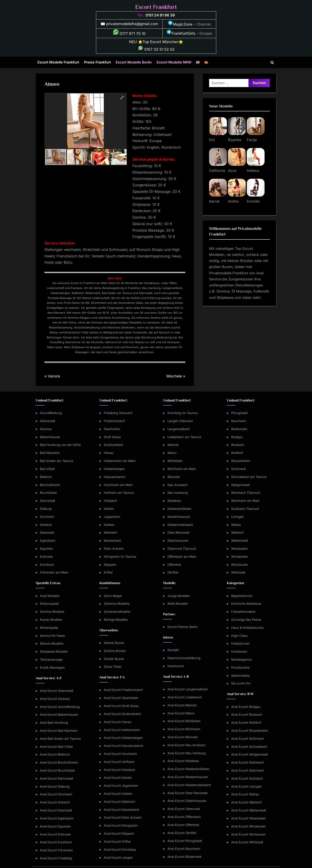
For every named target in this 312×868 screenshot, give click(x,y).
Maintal (173, 445)
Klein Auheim (114, 549)
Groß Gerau (112, 437)
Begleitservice (242, 596)
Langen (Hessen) (180, 421)
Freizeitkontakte (243, 612)
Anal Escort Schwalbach (249, 747)
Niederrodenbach (180, 525)
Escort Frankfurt (156, 7)
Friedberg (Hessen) (118, 413)
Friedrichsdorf (114, 421)
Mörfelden (175, 461)
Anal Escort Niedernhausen (188, 777)
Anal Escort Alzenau (55, 699)
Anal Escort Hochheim (120, 754)
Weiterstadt (240, 540)
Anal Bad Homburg (54, 723)
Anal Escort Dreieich (55, 802)
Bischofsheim (50, 485)
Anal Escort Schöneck (248, 739)
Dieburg (46, 509)
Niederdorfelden (180, 509)
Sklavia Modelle (52, 643)
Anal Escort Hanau (118, 722)
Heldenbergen (114, 469)
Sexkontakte (240, 675)
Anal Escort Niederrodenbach (189, 785)
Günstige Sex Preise (246, 620)
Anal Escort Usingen (246, 786)
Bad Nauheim (50, 453)
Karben (109, 525)
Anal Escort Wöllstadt (247, 842)
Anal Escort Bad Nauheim (59, 731)
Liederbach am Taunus (184, 437)
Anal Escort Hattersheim (122, 730)
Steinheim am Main (245, 501)
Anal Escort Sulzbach (247, 778)
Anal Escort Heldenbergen (123, 738)
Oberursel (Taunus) (182, 549)
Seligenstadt (240, 485)
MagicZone (180, 24)
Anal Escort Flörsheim (56, 850)
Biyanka (235, 140)
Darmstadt (48, 501)
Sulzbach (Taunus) (245, 509)
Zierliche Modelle (117, 604)
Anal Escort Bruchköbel (57, 770)
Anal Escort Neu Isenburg (187, 753)
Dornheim (47, 517)
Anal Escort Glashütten (121, 698)
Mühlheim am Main (182, 469)
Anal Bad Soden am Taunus (60, 739)
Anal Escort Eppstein (55, 826)
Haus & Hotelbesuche (247, 628)
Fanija (252, 140)
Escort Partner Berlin (183, 627)
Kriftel (108, 572)
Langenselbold (179, 429)
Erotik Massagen (52, 667)
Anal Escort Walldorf (246, 802)
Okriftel (173, 572)
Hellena (253, 171)
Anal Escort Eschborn (56, 842)
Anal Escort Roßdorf (246, 723)
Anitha (233, 201)
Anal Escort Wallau (245, 794)
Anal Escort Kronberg (120, 849)
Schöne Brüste (115, 651)
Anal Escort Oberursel (184, 809)
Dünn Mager (113, 596)
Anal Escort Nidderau (183, 761)
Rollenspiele (49, 628)
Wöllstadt (238, 572)
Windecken (240, 557)
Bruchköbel (48, 493)
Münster (174, 477)
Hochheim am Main (118, 485)
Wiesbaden (240, 549)
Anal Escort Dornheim (56, 794)
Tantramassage (51, 659)
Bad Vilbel (47, 469)
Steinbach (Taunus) (246, 493)
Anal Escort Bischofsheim (59, 762)
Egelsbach (48, 540)
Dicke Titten (113, 667)
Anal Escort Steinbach (248, 762)
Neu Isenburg (178, 493)
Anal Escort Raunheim (184, 849)
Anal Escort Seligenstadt (249, 754)
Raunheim (239, 421)
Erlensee (46, 557)
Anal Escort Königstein (121, 825)
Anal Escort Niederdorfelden (188, 769)
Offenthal (174, 565)
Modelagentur (242, 659)
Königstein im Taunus (120, 557)
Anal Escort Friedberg (56, 858)
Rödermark (239, 429)
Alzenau (46, 429)
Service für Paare (52, 636)
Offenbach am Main (182, 557)
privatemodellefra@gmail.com (132, 24)
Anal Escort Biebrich (55, 754)
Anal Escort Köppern (119, 833)
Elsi (212, 140)
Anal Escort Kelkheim (120, 802)
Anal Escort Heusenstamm (124, 746)
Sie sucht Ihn (241, 683)
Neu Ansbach (178, 485)
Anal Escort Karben (118, 794)
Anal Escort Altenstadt (57, 691)
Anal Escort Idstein (118, 778)
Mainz (172, 453)
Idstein (109, 509)
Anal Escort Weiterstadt (249, 810)
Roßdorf (237, 453)
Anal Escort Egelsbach (57, 818)
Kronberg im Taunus (183, 413)
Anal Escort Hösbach (119, 770)
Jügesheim (112, 517)
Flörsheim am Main (54, 572)
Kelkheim (111, 532)
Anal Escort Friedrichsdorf (123, 690)
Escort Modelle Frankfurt (58, 62)
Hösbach (110, 501)
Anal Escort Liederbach (185, 697)
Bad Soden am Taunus (57, 461)
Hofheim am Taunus (119, 493)
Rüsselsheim (241, 461)
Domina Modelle (52, 612)
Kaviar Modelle (51, 620)
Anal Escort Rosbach (247, 714)
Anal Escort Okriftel (182, 833)
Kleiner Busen (114, 643)
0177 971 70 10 (129, 34)
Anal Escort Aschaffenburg (60, 707)
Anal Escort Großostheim (123, 714)
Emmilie (253, 201)
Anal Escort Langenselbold (188, 689)
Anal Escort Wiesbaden (249, 818)
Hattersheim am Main (120, 461)
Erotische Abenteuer (246, 604)
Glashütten (112, 429)
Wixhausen (240, 565)
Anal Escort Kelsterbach (122, 810)
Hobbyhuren (240, 643)
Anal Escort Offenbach (184, 817)
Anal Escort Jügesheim (121, 786)
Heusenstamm (115, 477)
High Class (239, 636)
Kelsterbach (113, 540)
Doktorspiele (49, 604)
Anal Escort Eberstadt (56, 810)
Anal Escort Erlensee (55, 834)
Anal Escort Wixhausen (249, 834)
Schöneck (239, 469)
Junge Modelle (179, 596)
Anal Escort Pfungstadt (185, 841)
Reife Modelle (178, 604)
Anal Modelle (50, 596)
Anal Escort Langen (118, 857)
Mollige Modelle (116, 620)
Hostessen (239, 651)
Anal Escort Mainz (181, 713)
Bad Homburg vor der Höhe (60, 445)
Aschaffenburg (51, 413)
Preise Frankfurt (97, 62)
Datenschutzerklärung (184, 658)
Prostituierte (240, 667)
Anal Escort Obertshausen (187, 801)
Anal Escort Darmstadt (57, 778)
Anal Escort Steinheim (248, 770)
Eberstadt (47, 532)
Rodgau (237, 437)
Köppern (110, 565)
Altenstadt (48, 421)
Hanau (109, 453)
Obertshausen (178, 540)
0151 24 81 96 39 (160, 15)
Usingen (237, 517)
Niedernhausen (179, 517)
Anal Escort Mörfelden (184, 721)
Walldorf (237, 532)
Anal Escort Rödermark (184, 857)
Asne (232, 171)
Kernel (214, 201)
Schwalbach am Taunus (249, 477)
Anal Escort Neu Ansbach (187, 745)
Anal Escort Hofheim (119, 762)
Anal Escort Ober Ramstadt (188, 793)
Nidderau (174, 501)
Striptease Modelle (54, 651)
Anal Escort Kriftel (117, 841)
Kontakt (173, 650)
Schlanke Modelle (117, 612)
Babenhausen (50, 437)
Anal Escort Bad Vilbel (56, 747)
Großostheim (114, 445)
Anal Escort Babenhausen (59, 714)
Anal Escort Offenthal (183, 825)
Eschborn (47, 565)
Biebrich (46, 477)
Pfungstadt (239, 413)
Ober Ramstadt (179, 532)
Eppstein (46, 549)
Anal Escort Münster (183, 737)
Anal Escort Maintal (182, 705)
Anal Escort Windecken (249, 826)
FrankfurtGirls (181, 33)
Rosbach (238, 445)
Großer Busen (114, 659)
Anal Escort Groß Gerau (121, 706)
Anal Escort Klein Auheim (123, 817)
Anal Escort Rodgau (246, 707)
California (217, 171)
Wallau (236, 525)
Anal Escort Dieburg (55, 786)
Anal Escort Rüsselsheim (250, 731)
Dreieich (46, 525)
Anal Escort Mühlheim (184, 729)
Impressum (176, 666)
